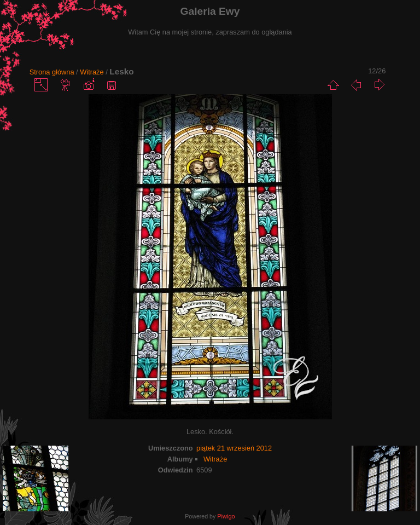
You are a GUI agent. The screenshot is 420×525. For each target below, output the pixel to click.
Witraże (92, 72)
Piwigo (226, 516)
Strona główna (52, 72)
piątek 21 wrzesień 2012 (234, 448)
